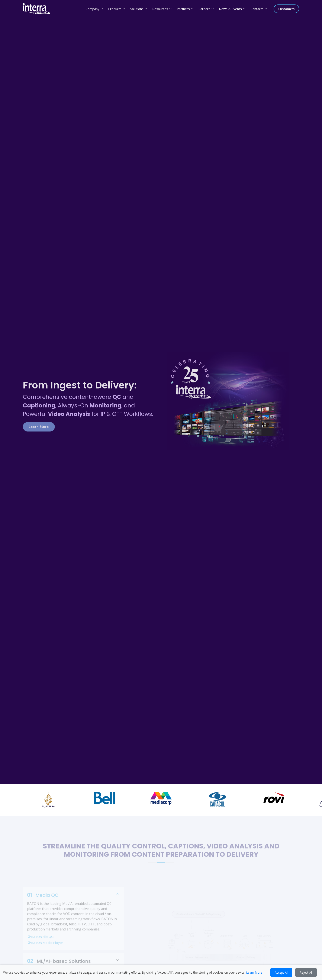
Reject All (306, 972)
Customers (286, 9)
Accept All (281, 972)
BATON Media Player (74, 948)
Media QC (74, 900)
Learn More (39, 432)
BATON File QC (74, 942)
